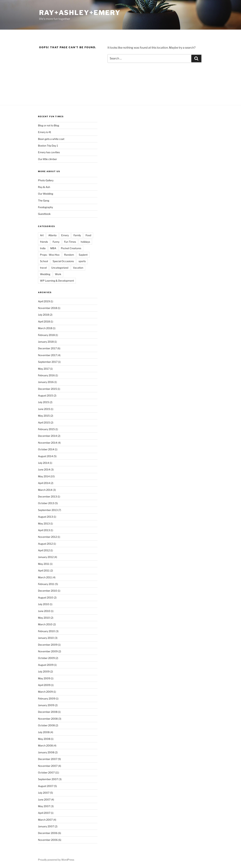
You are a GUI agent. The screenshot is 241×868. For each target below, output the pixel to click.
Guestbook (44, 214)
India (43, 248)
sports (82, 261)
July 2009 (44, 671)
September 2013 (48, 510)
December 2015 (47, 389)
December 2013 (47, 496)
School (44, 261)
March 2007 (45, 820)
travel (43, 268)
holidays (85, 242)
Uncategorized (60, 268)
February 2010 (46, 631)
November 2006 (48, 840)
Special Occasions (63, 261)
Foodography (45, 207)
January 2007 (46, 826)
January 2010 (46, 638)
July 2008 (44, 732)
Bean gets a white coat (51, 139)
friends (44, 242)
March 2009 (45, 692)
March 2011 (45, 577)
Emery (65, 235)
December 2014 (47, 436)
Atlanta (52, 235)
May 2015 (44, 416)
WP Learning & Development (57, 281)
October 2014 (46, 449)
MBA (53, 248)
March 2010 (45, 624)
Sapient (83, 255)
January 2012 (46, 557)
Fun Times (70, 242)
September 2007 (48, 779)
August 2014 (45, 456)
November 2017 (47, 355)
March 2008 (45, 745)
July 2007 (44, 793)
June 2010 (44, 611)
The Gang (44, 200)
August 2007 (46, 786)
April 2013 (44, 530)
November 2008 (48, 719)
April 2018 (44, 321)
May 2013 (44, 523)
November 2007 (48, 766)
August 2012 (45, 544)
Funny (56, 242)
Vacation (78, 268)
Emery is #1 (45, 132)
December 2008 (48, 712)
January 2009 (46, 705)
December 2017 (47, 348)
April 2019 (44, 301)
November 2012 (47, 537)
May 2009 (44, 678)
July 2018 (43, 315)
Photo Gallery (46, 180)
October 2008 (46, 725)
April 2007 (44, 813)
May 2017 (44, 369)
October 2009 (46, 658)
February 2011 (46, 584)
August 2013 (45, 517)
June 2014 (44, 469)
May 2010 (44, 618)
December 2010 (48, 591)
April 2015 (44, 422)
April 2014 (44, 483)
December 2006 (48, 833)
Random (69, 255)
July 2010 (44, 604)
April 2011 (44, 570)
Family (77, 235)
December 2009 (48, 645)
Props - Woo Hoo (50, 255)
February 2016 (46, 375)
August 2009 (46, 665)
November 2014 (48, 443)
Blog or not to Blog (49, 125)
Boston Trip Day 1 (48, 146)
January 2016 (46, 382)
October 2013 (46, 503)
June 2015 (44, 409)
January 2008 (46, 752)
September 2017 (48, 362)
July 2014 (43, 463)
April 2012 (44, 550)
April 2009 (44, 685)
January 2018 (46, 342)
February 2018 (46, 335)
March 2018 (45, 328)
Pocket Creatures (71, 248)
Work (58, 274)
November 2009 (48, 651)
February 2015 (46, 429)
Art (42, 235)
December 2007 (48, 759)
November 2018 (48, 308)
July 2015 (43, 402)
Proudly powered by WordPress (56, 860)
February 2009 (47, 698)
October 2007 (46, 772)
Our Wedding (46, 194)
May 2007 (44, 806)
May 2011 (44, 564)
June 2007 (44, 799)
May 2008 (44, 739)
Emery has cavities (49, 152)
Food (88, 235)
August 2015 (45, 395)
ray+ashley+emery (80, 13)
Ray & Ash (44, 187)
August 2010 (46, 597)
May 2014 (44, 476)
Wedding (45, 274)
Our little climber (47, 159)
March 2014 (45, 490)
